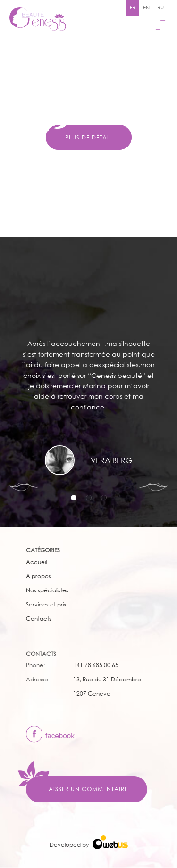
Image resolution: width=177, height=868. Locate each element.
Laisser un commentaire (87, 789)
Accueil (36, 562)
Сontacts (39, 618)
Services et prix (46, 604)
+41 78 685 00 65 (96, 665)
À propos (38, 576)
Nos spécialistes (47, 590)
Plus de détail (89, 137)
